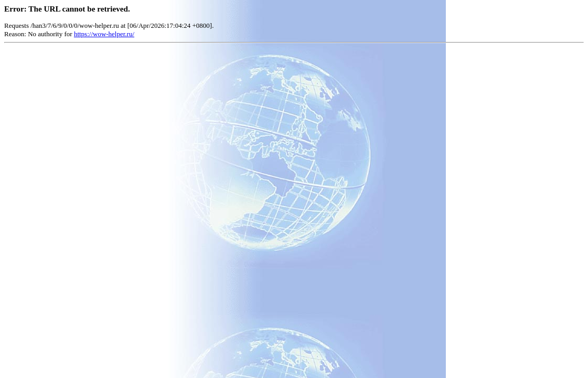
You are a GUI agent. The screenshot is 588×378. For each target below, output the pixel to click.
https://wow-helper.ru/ (104, 34)
